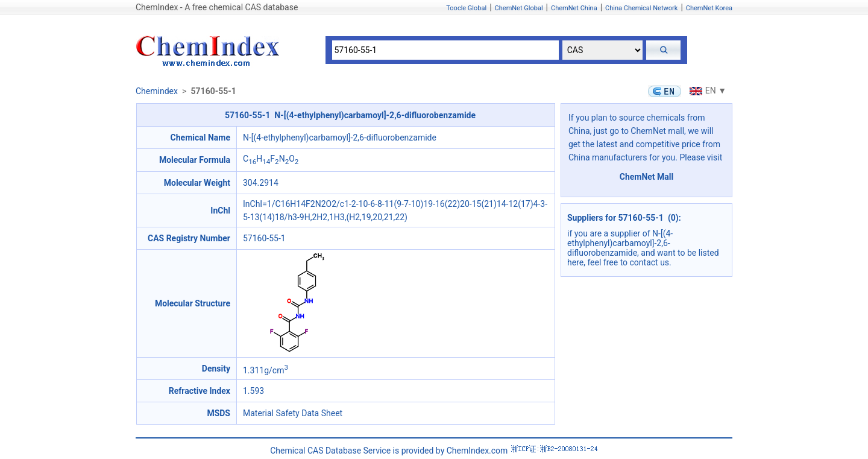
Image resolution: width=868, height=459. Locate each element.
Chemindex (157, 91)
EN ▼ (706, 90)
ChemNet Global (519, 8)
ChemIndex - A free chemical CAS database (217, 7)
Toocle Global (466, 8)
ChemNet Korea (709, 8)
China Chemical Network (641, 8)
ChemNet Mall (647, 177)
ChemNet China (574, 8)
